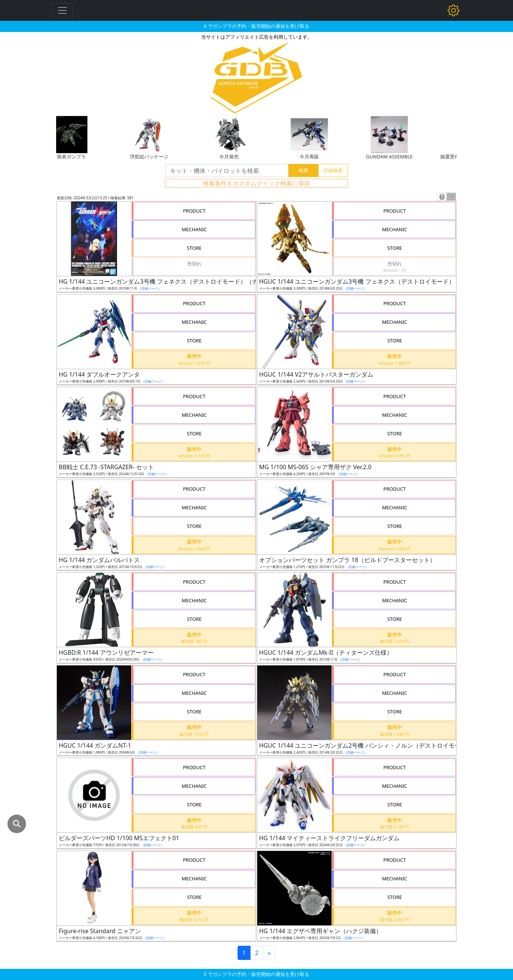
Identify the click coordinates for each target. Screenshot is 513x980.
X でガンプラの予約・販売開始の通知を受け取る (256, 26)
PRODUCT (194, 211)
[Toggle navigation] (62, 10)
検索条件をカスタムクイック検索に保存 (256, 183)
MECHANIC (194, 229)
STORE (194, 248)
